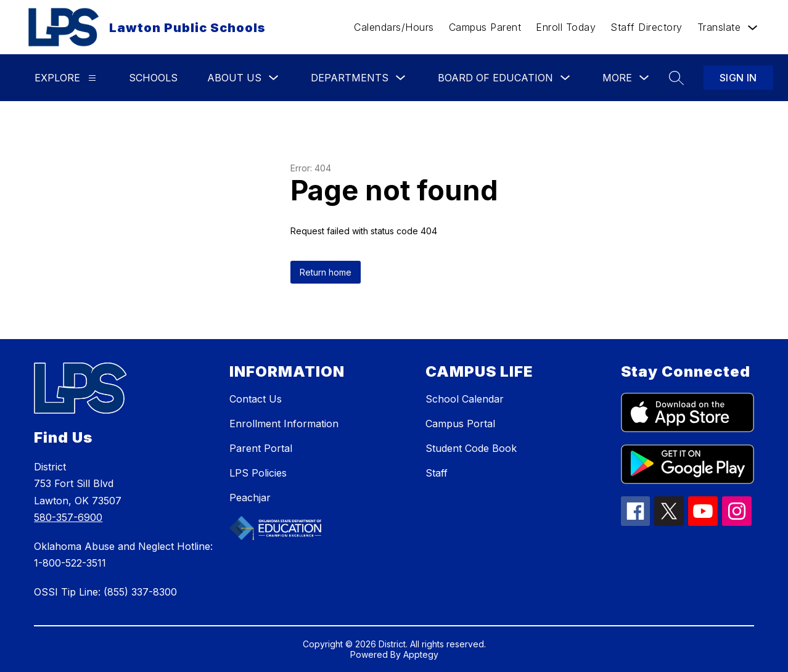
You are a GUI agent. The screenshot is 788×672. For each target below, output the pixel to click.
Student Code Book (471, 448)
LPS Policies (258, 473)
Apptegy (421, 654)
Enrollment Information (284, 424)
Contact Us (256, 399)
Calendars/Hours (394, 27)
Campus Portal (460, 424)
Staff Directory (646, 27)
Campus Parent (485, 27)
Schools (153, 78)
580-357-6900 (68, 517)
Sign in (738, 78)
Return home (326, 272)
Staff (437, 473)
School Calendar (465, 399)
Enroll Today (566, 27)
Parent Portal (261, 448)
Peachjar (250, 498)
